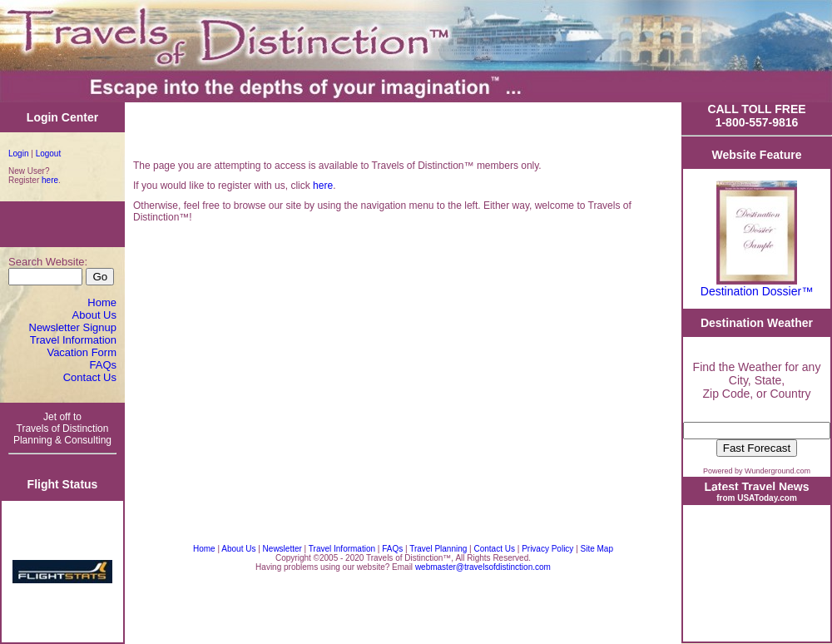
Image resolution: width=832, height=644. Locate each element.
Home (102, 302)
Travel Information (73, 340)
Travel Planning (438, 549)
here (50, 180)
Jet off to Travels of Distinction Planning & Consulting (62, 429)
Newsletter (282, 549)
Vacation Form (82, 352)
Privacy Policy (549, 549)
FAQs (103, 365)
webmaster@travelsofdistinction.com (483, 567)
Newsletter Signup (73, 327)
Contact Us (90, 377)
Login (18, 154)
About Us (94, 315)
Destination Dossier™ (757, 291)
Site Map (597, 549)
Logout (49, 154)
